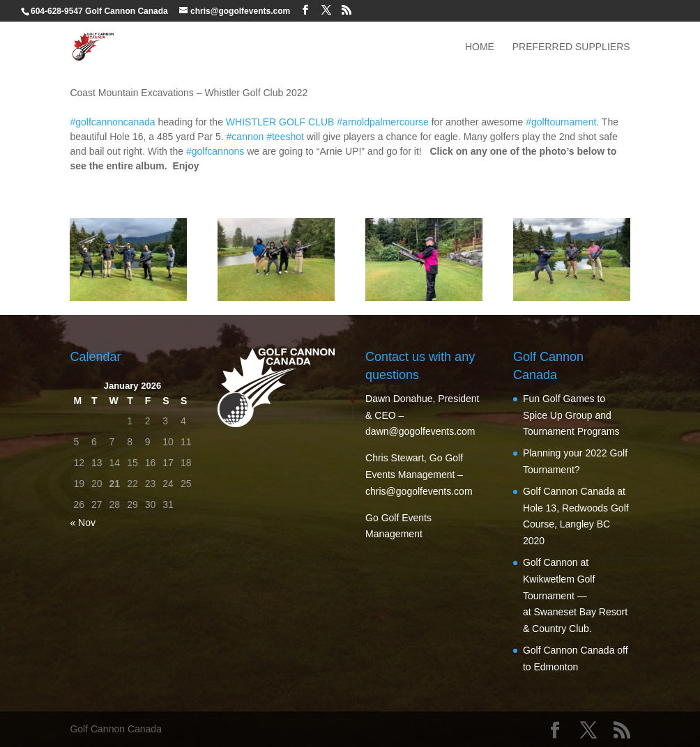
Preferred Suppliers (571, 47)
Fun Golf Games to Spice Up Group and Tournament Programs (571, 415)
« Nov (83, 523)
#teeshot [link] (285, 137)
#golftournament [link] (561, 122)
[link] (280, 122)
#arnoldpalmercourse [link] (383, 122)
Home (480, 47)
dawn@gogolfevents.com (420, 431)
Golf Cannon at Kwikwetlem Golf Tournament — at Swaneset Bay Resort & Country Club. (575, 595)
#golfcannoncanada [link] (112, 122)
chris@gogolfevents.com (419, 491)
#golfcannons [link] (215, 151)
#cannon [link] (245, 137)
